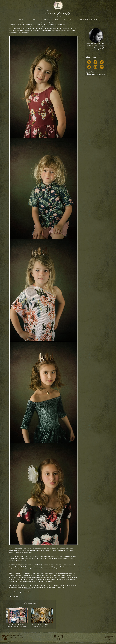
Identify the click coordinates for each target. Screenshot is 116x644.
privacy (107, 638)
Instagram (51, 585)
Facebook (27, 588)
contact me (13, 639)
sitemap (107, 639)
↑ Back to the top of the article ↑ (21, 592)
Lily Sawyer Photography (58, 13)
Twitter (74, 585)
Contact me (90, 50)
